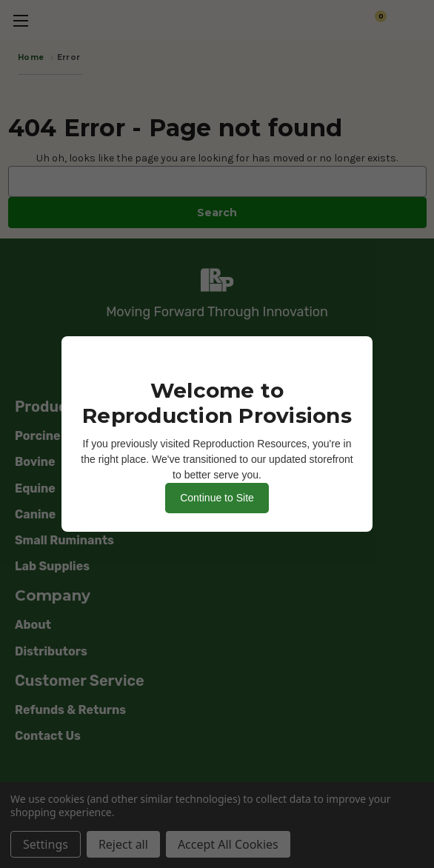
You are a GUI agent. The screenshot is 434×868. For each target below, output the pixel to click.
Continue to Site (217, 498)
